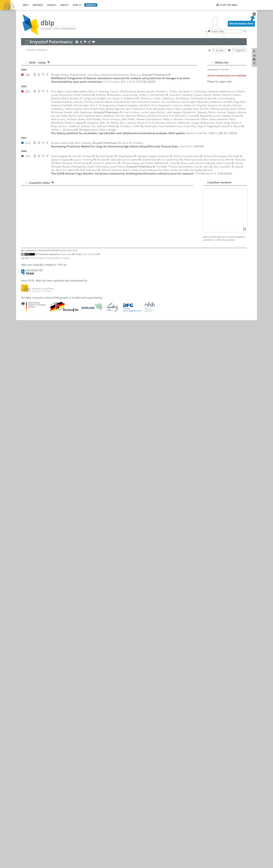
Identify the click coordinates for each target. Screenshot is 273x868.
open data (66, 254)
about (65, 5)
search (52, 5)
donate (91, 5)
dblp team (72, 250)
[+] (27, 183)
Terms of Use (37, 258)
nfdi (76, 5)
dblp (26, 5)
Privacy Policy (53, 258)
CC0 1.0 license (89, 254)
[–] (213, 62)
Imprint (66, 258)
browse (38, 5)
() (119, 82)
